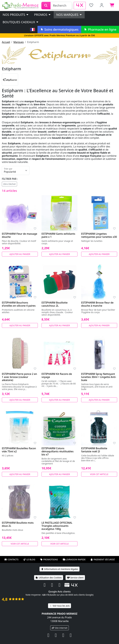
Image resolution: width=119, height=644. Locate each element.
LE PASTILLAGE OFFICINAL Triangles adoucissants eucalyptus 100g (57, 526)
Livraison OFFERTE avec (59, 35)
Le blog (29, 559)
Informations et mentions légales (59, 569)
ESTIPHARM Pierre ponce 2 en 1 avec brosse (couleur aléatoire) (19, 377)
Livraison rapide (74, 559)
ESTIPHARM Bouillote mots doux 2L (18, 524)
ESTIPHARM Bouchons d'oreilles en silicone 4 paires (19, 304)
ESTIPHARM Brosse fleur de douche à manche (97, 304)
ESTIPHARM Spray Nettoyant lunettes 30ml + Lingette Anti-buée (99, 377)
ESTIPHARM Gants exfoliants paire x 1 (58, 235)
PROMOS (43, 15)
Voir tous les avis (59, 606)
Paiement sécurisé (103, 559)
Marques (19, 42)
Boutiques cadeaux (21, 22)
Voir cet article (99, 474)
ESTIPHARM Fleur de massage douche (20, 235)
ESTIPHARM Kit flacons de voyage (57, 375)
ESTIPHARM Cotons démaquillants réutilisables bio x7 (57, 451)
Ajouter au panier (20, 254)
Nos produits (16, 15)
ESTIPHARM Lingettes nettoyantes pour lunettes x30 (99, 235)
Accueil (6, 42)
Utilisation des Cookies (49, 578)
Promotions (49, 559)
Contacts (11, 559)
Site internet (59, 628)
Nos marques (69, 15)
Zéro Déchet (9, 184)
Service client (75, 578)
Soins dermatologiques (59, 29)
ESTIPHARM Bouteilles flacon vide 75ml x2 (19, 450)
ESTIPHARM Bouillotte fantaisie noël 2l (94, 450)
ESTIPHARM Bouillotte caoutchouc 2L (55, 304)
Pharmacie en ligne (100, 29)
